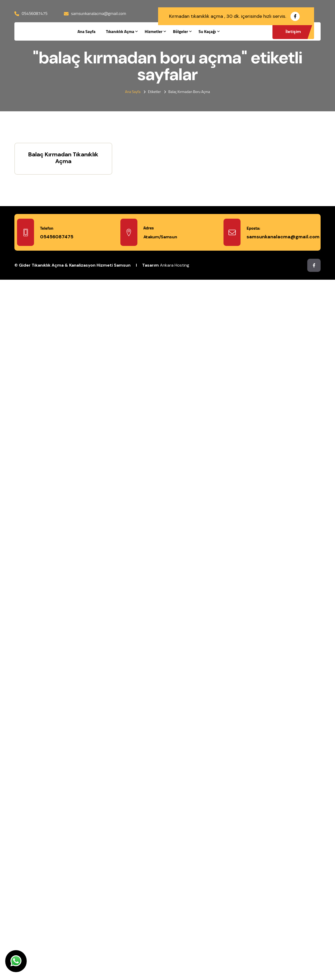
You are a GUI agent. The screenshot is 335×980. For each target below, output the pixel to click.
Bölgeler (181, 31)
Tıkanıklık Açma (120, 31)
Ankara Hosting (175, 265)
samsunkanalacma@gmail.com (99, 13)
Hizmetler (154, 31)
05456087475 (35, 13)
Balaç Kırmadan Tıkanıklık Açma (63, 158)
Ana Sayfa (86, 31)
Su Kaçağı (207, 31)
